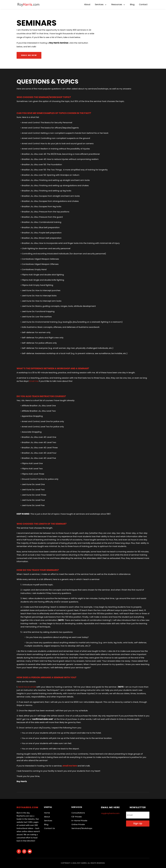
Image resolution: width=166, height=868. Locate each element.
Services (48, 821)
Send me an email (27, 687)
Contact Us (49, 828)
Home (47, 813)
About (47, 817)
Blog (46, 824)
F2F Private (77, 817)
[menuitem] (87, 5)
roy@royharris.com (110, 813)
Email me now (29, 55)
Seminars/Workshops (82, 828)
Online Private (78, 824)
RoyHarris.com (27, 807)
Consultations (78, 813)
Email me (34, 381)
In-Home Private (79, 821)
